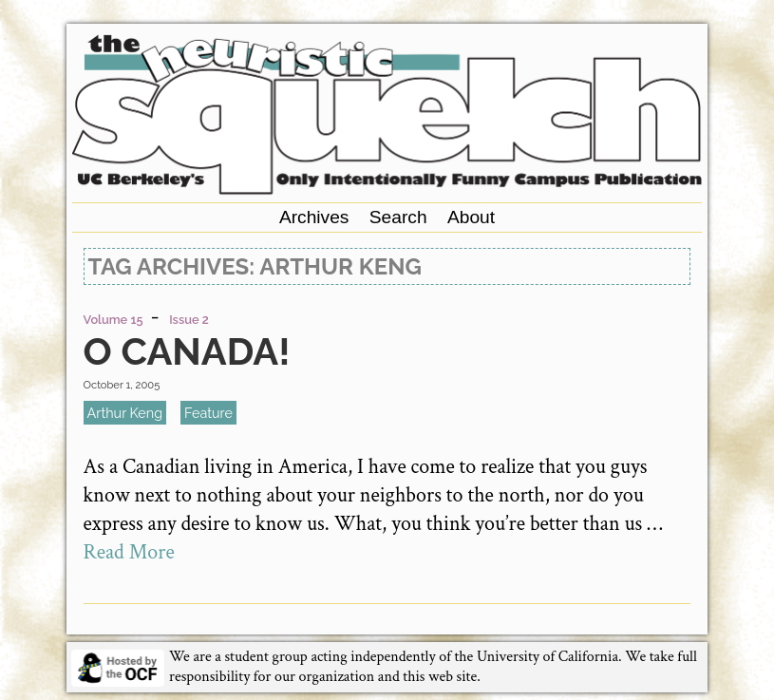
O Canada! (187, 351)
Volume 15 (113, 320)
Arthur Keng (125, 413)
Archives (314, 217)
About (471, 217)
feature (208, 413)
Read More (129, 552)
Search (398, 217)
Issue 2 (189, 320)
